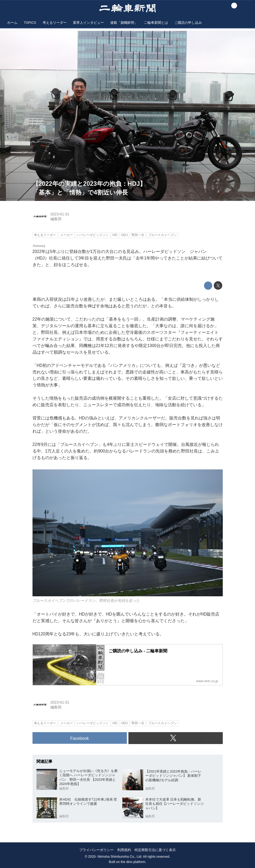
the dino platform (133, 862)
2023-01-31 (60, 214)
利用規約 (124, 850)
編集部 (56, 219)
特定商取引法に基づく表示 (155, 850)
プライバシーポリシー (96, 850)
